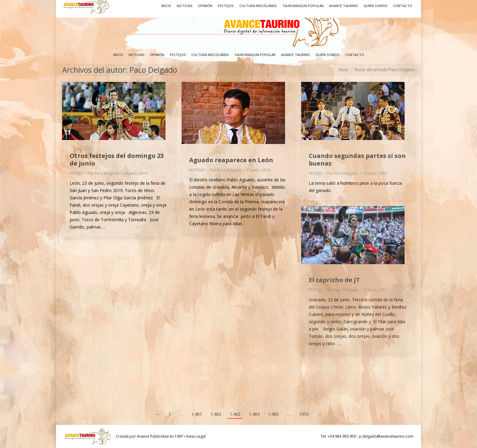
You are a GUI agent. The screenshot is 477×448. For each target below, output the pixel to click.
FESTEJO (76, 173)
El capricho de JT (334, 280)
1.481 (197, 414)
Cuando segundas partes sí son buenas (357, 159)
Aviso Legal (196, 436)
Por (103, 173)
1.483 (235, 414)
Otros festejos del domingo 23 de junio (117, 159)
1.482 (216, 414)
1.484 (254, 414)
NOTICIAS (197, 170)
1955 (304, 414)
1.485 (273, 414)
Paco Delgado (153, 70)
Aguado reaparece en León (231, 160)
